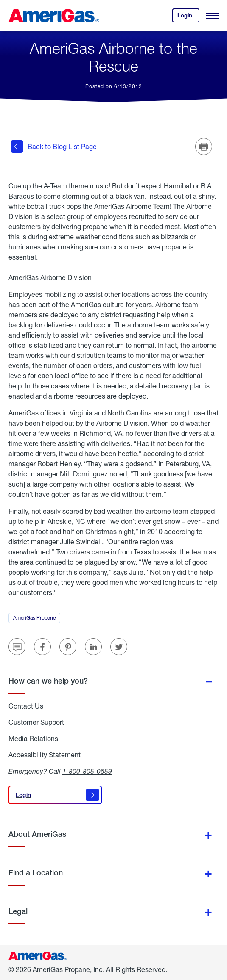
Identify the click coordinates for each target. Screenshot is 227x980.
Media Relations (33, 739)
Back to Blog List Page (54, 147)
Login (188, 17)
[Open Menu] (212, 16)
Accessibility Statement (45, 755)
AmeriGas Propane (37, 619)
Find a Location (36, 873)
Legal (18, 911)
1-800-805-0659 (87, 771)
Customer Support (36, 722)
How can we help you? (48, 681)
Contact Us (26, 706)
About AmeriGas (37, 834)
